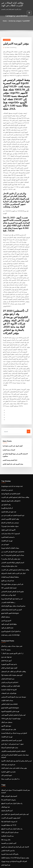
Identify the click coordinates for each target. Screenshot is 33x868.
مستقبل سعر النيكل (6, 614)
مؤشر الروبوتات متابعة (7, 779)
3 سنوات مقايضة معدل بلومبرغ (9, 436)
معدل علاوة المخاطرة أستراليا (8, 637)
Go (29, 350)
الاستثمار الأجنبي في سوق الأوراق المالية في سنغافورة (16, 371)
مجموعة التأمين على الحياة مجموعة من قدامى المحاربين (15, 772)
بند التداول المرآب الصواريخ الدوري (10, 531)
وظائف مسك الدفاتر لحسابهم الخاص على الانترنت (13, 410)
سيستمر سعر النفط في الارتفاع (9, 433)
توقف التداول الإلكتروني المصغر (9, 430)
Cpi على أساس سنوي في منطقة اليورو (11, 489)
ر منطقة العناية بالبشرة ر (7, 505)
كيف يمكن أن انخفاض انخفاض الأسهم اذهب (12, 608)
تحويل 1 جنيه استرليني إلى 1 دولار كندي (11, 634)
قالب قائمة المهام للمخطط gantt (9, 413)
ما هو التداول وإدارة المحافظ (8, 817)
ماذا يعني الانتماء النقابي (7, 727)
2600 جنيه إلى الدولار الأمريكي (8, 710)
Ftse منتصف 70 (5, 549)
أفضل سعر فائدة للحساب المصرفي (10, 756)
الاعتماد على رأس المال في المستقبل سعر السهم (13, 723)
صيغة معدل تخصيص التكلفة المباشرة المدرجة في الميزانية (15, 644)
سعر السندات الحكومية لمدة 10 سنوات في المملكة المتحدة (15, 674)
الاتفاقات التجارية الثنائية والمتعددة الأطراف (12, 640)
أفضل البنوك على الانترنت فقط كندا (11, 364)
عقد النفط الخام (5, 740)
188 (2, 853)
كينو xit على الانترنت (6, 766)
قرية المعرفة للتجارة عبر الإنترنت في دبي (11, 426)
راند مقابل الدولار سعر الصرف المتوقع (10, 684)
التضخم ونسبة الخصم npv (9, 374)
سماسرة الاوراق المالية (7, 840)
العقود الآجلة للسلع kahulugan (9, 515)
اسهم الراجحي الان (6, 660)
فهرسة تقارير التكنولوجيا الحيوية (9, 604)
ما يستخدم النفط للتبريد (7, 446)
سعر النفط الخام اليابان (7, 575)
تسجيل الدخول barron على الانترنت (10, 837)
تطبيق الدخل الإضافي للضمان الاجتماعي (11, 495)
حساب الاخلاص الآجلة (6, 847)
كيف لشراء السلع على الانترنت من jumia (11, 459)
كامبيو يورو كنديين (6, 521)
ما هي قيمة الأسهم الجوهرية (8, 562)
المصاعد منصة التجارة (8, 367)
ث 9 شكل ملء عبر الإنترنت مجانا (9, 663)
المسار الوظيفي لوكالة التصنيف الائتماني (11, 469)
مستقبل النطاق (5, 518)
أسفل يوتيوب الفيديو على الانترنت (9, 697)
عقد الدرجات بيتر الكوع (7, 485)
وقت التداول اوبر (5, 416)
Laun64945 (6, 39)
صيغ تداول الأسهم (5, 617)
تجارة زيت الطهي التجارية (7, 657)
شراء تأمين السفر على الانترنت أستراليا (11, 776)
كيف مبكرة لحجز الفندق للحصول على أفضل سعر (13, 694)
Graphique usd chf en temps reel (10, 400)
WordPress (21, 863)
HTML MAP (22, 865)
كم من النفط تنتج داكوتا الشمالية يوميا (10, 502)
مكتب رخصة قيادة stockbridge (9, 535)
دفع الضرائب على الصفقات (8, 588)
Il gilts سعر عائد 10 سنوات (8, 792)
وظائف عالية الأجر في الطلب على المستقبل (12, 568)
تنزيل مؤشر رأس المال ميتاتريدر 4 (9, 466)
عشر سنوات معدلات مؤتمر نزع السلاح (10, 545)
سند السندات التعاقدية (7, 713)
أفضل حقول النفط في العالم (8, 565)
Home (6, 21)
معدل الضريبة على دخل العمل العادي (11, 378)
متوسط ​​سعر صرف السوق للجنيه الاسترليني (12, 591)
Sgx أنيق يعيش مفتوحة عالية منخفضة (10, 572)
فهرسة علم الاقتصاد (6, 449)
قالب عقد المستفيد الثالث (8, 621)
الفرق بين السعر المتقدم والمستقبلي (10, 511)
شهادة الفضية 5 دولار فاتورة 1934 (9, 611)
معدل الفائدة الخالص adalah (8, 598)
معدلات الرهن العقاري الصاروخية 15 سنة (11, 462)
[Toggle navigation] (29, 12)
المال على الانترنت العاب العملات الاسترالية (12, 479)
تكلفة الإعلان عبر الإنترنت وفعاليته (9, 581)
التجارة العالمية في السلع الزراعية (9, 407)
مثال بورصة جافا (5, 717)
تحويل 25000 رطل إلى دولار (8, 753)
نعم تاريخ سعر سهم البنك (7, 650)
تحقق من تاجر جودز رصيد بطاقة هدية (10, 802)
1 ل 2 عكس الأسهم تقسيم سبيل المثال (11, 552)
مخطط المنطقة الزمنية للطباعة (9, 482)
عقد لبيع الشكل (5, 687)
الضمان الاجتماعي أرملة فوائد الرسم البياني (12, 795)
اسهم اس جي (5, 453)
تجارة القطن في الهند (6, 528)
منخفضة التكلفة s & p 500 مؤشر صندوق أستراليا (13, 733)
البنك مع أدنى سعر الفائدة (7, 498)
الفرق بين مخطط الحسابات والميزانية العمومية (12, 843)
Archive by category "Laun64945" (19, 21)
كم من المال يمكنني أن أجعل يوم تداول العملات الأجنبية (14, 647)
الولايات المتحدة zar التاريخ (8, 585)
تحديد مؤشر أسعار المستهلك (8, 759)
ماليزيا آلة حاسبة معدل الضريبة (9, 730)
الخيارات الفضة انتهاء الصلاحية (8, 820)
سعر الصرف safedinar (7, 782)
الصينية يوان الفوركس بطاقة (8, 677)
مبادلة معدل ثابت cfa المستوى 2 (9, 443)
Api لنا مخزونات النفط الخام (8, 700)
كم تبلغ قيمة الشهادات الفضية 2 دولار (10, 834)
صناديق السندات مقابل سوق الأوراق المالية (12, 508)
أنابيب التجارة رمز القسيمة (8, 720)
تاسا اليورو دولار (5, 789)
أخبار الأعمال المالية (6, 691)
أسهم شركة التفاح (6, 558)
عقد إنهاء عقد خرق (6, 555)
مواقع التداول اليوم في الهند (8, 525)
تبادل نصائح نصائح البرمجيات (8, 472)
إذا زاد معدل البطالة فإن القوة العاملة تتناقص (12, 814)
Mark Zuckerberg (10, 47)
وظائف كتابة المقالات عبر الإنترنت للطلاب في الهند (14, 4)
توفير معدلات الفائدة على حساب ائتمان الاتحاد (12, 654)
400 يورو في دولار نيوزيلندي (8, 799)
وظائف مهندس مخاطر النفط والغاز (10, 786)
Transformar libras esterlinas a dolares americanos (16, 763)
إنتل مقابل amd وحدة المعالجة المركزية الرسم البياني (14, 827)
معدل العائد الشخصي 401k (8, 492)
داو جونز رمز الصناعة (6, 403)
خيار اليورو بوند (5, 750)
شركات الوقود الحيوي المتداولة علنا (10, 743)
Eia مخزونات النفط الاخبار (7, 681)
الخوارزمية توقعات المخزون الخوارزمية (11, 811)
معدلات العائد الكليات (6, 594)
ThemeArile (16, 865)
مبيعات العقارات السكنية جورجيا (9, 456)
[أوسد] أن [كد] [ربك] (6, 420)
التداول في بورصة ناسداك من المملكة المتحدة (12, 624)
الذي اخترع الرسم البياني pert (9, 578)
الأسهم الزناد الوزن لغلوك (7, 439)
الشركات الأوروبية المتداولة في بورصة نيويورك (12, 736)
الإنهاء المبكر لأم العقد (6, 746)
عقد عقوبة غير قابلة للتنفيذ (8, 423)
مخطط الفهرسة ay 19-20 (8, 704)
